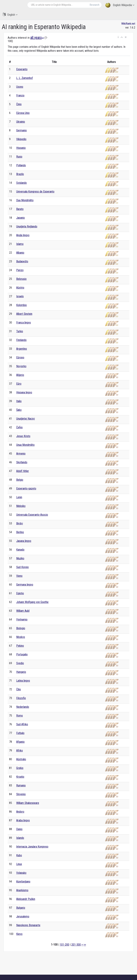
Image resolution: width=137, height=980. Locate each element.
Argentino (22, 349)
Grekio (20, 768)
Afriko (20, 751)
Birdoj (20, 523)
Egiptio (20, 593)
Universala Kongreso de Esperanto (35, 192)
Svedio (20, 663)
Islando (20, 838)
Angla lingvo (23, 235)
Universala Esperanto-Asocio (32, 515)
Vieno (19, 576)
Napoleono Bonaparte (28, 925)
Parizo (20, 270)
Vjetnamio (22, 619)
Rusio (19, 157)
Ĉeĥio (19, 427)
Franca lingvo (24, 323)
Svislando (21, 183)
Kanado (20, 550)
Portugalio (22, 654)
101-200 (64, 945)
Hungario (21, 672)
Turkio (20, 331)
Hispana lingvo (24, 392)
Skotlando (22, 462)
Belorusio (21, 279)
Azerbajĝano (23, 882)
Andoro (20, 812)
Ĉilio (19, 689)
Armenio (21, 454)
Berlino (20, 532)
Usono (20, 87)
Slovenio (21, 794)
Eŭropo (20, 357)
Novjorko (21, 366)
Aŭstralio (21, 759)
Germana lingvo (25, 585)
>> (85, 945)
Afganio (20, 742)
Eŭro (19, 384)
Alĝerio (20, 375)
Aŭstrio (20, 288)
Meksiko (21, 506)
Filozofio (21, 698)
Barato (20, 209)
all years (37, 37)
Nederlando (23, 707)
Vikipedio (21, 139)
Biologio (21, 628)
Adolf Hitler (23, 471)
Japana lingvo (24, 541)
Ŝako (19, 410)
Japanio (21, 218)
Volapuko (21, 873)
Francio (20, 95)
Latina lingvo (23, 681)
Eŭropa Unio (23, 113)
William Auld (23, 611)
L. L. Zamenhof (25, 78)
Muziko (20, 558)
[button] (118, 37)
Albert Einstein (24, 314)
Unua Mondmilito (25, 445)
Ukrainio (21, 122)
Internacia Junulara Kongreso (32, 847)
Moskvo (21, 637)
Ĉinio (19, 104)
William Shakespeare (28, 803)
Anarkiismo (22, 890)
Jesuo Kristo (23, 436)
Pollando (21, 165)
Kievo (19, 934)
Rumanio (21, 785)
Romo (20, 716)
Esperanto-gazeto (26, 488)
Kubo (19, 855)
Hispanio (21, 148)
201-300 (76, 945)
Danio (19, 829)
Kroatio (20, 777)
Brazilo (20, 174)
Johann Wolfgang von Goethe (32, 602)
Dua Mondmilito (25, 200)
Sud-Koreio (22, 567)
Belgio (20, 480)
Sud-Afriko (22, 724)
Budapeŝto (22, 261)
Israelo (20, 296)
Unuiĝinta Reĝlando (27, 226)
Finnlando (21, 340)
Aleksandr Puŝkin (26, 899)
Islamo (20, 244)
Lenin (19, 497)
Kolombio (21, 305)
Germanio (21, 130)
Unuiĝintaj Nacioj (26, 419)
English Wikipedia (120, 5)
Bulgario (21, 908)
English (10, 15)
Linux (19, 864)
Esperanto (22, 69)
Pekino (20, 646)
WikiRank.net (128, 24)
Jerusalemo (23, 916)
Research (95, 5)
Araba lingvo (23, 820)
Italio (19, 401)
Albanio (20, 253)
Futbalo (20, 733)
